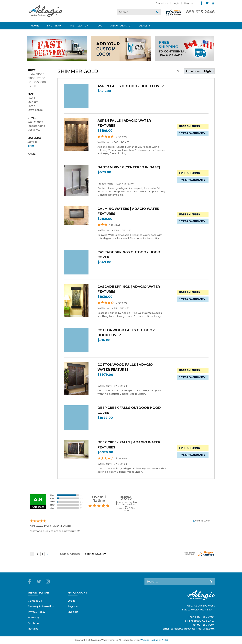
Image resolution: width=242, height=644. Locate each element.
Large (31, 106)
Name (31, 154)
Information (39, 593)
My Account (78, 593)
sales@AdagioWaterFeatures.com (193, 629)
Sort (196, 71)
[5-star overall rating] (132, 137)
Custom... (34, 130)
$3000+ (33, 86)
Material (34, 138)
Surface (32, 142)
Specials (73, 612)
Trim (31, 146)
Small (31, 98)
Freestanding (36, 126)
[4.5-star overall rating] (132, 459)
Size (31, 94)
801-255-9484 (206, 617)
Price (31, 70)
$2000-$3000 (37, 82)
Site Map (33, 623)
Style (32, 118)
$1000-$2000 (36, 78)
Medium (33, 102)
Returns (33, 629)
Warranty (34, 617)
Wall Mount (35, 122)
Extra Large (35, 110)
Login (176, 3)
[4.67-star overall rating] (132, 303)
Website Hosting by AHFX (154, 640)
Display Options (70, 554)
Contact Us (162, 3)
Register (189, 3)
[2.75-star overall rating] (132, 225)
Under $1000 (36, 74)
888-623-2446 (200, 12)
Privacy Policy (37, 612)
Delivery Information (41, 606)
